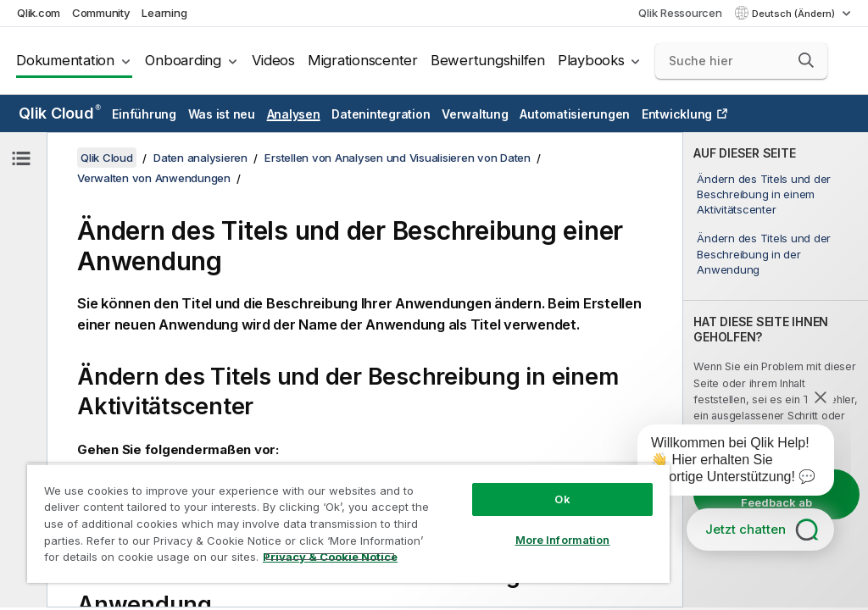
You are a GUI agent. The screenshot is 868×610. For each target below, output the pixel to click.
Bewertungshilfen (488, 60)
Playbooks (591, 60)
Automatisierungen (575, 114)
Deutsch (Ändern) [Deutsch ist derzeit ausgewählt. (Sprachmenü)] (795, 14)
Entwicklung (677, 114)
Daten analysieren (200, 158)
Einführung (144, 114)
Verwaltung (475, 114)
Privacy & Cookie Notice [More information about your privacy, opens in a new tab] (330, 557)
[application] (724, 463)
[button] (806, 60)
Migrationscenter (363, 60)
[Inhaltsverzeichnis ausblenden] (21, 158)
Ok (562, 499)
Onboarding (183, 60)
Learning (164, 13)
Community (101, 13)
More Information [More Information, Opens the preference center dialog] (563, 540)
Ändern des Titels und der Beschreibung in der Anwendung (764, 253)
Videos (273, 60)
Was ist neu (222, 114)
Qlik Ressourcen (680, 13)
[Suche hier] (741, 61)
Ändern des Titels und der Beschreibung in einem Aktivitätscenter (764, 194)
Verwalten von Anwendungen (154, 178)
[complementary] (776, 370)
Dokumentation (65, 60)
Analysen (294, 114)
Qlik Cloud (60, 113)
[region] (348, 523)
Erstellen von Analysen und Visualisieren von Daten (398, 158)
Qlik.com (39, 13)
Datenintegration (381, 114)
